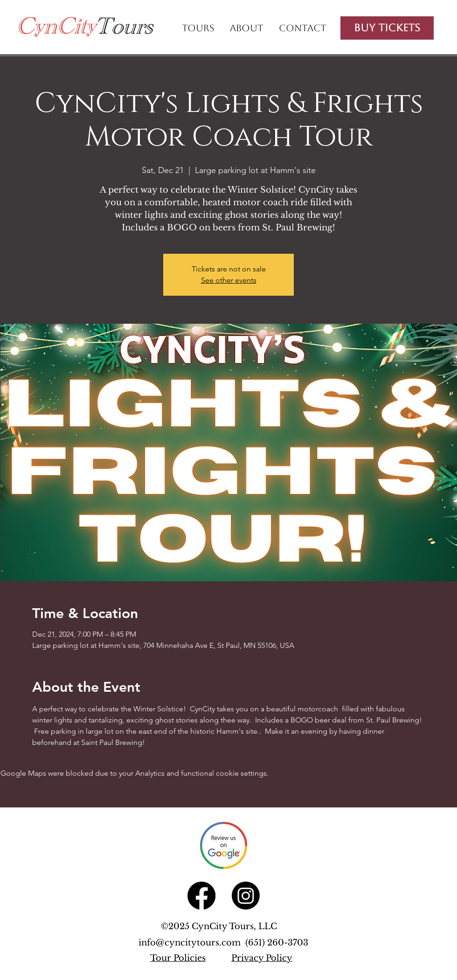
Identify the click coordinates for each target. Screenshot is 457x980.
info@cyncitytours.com (192, 943)
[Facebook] (201, 896)
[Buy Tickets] (387, 28)
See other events (229, 280)
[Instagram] (246, 896)
